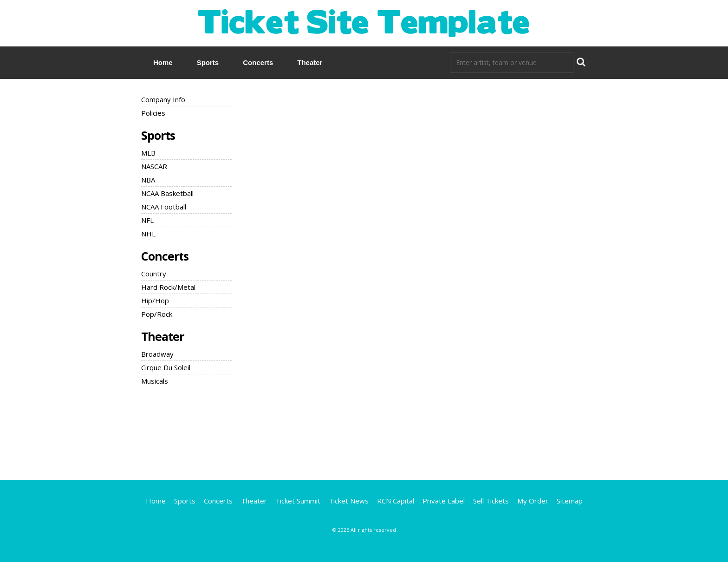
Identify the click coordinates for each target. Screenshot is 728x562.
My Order (533, 501)
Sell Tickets (491, 501)
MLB (148, 153)
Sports (208, 62)
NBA (148, 180)
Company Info (163, 99)
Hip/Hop (155, 301)
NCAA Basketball (167, 193)
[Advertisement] (364, 431)
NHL (148, 234)
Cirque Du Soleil (166, 367)
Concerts (258, 62)
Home (163, 62)
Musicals (155, 381)
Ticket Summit (298, 501)
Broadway (157, 354)
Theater (310, 62)
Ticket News (349, 501)
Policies (153, 113)
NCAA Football (164, 207)
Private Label (444, 501)
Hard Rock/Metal (168, 287)
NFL (147, 220)
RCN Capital (396, 501)
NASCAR (154, 166)
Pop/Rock (157, 314)
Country (154, 274)
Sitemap (570, 501)
